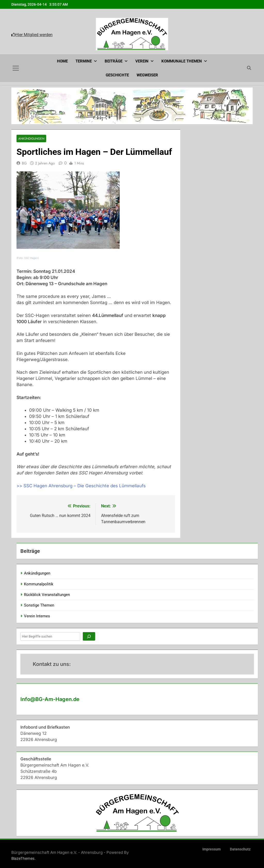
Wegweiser (147, 75)
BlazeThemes (23, 858)
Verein (142, 61)
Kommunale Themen (182, 61)
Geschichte (117, 75)
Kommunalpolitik (39, 584)
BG (24, 163)
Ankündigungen (31, 138)
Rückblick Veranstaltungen (47, 594)
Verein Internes (37, 616)
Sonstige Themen (39, 605)
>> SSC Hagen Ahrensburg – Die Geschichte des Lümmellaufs (81, 485)
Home (62, 61)
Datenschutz (240, 849)
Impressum (212, 849)
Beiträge (114, 61)
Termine (84, 61)
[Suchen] (89, 636)
